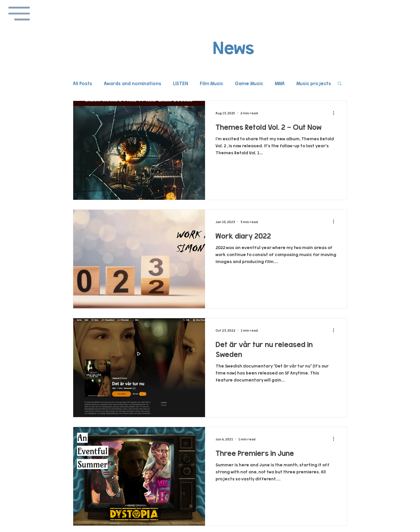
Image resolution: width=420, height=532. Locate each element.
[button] (19, 14)
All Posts (83, 83)
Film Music (211, 83)
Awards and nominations (133, 83)
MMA (280, 83)
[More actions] (335, 113)
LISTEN (181, 83)
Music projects (314, 83)
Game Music (249, 83)
